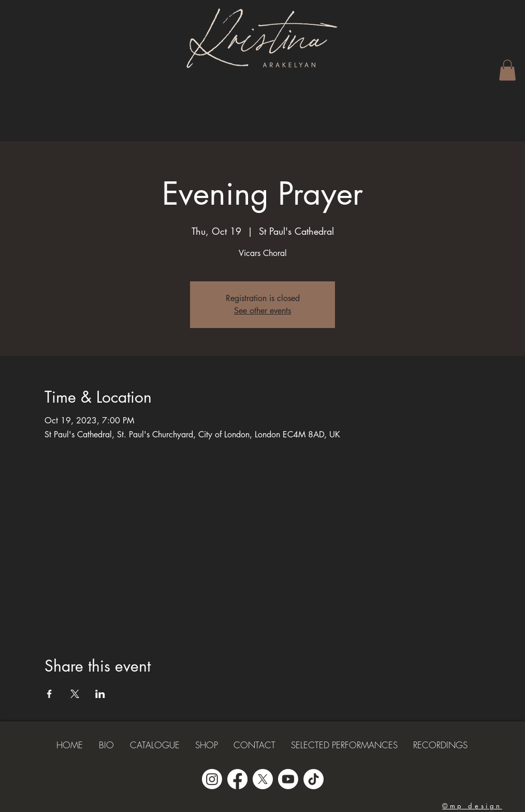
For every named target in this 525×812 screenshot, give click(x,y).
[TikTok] (313, 779)
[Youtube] (288, 779)
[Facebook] (237, 779)
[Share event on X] (75, 694)
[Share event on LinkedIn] (100, 694)
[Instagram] (212, 779)
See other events (262, 311)
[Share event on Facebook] (49, 694)
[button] (490, 37)
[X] (263, 779)
